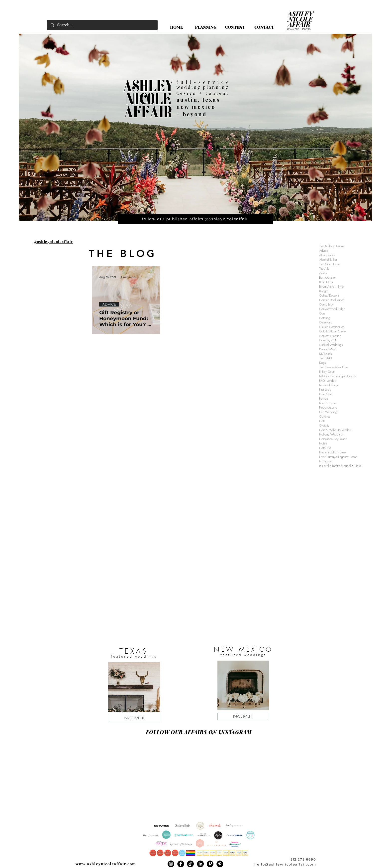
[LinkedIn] (200, 864)
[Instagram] (171, 864)
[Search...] (102, 25)
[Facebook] (181, 864)
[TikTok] (190, 864)
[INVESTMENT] (134, 718)
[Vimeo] (210, 864)
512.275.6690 (303, 859)
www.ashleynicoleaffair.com (106, 864)
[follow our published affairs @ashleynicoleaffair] (195, 219)
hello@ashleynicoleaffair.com (285, 864)
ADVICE (109, 304)
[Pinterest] (220, 864)
